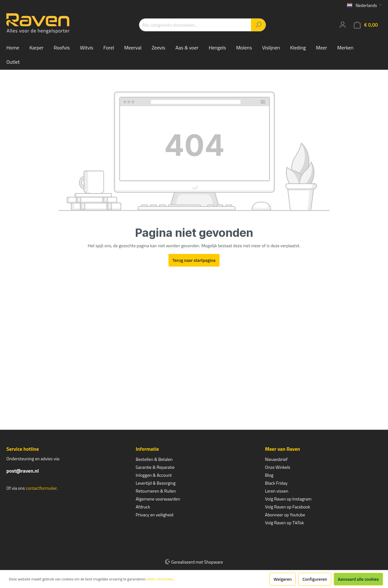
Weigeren (283, 579)
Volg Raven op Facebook (287, 507)
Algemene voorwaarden (158, 499)
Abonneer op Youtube (285, 515)
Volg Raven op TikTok (284, 523)
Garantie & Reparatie (155, 467)
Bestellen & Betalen (154, 459)
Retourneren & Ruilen (156, 491)
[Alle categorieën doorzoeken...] (195, 25)
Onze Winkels (278, 467)
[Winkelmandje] (366, 25)
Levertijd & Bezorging (156, 483)
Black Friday (276, 483)
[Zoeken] (258, 25)
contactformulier (41, 488)
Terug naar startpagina (194, 260)
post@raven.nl (23, 471)
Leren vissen (277, 491)
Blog (269, 475)
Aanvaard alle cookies (358, 579)
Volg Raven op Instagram (288, 499)
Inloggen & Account (154, 475)
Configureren (315, 579)
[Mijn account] (343, 25)
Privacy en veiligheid (155, 515)
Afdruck (143, 507)
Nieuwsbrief (276, 459)
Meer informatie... (161, 579)
